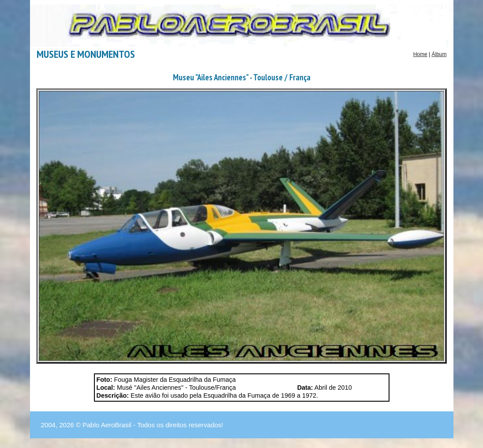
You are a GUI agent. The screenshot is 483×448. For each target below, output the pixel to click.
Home (420, 54)
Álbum (439, 54)
